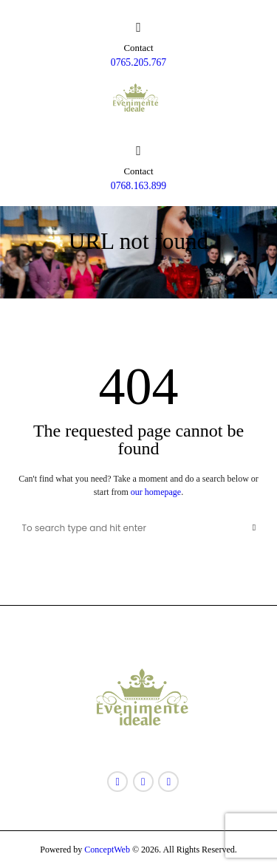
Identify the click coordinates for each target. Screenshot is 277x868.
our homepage (156, 492)
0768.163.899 (138, 186)
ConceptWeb (106, 850)
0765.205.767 (138, 62)
